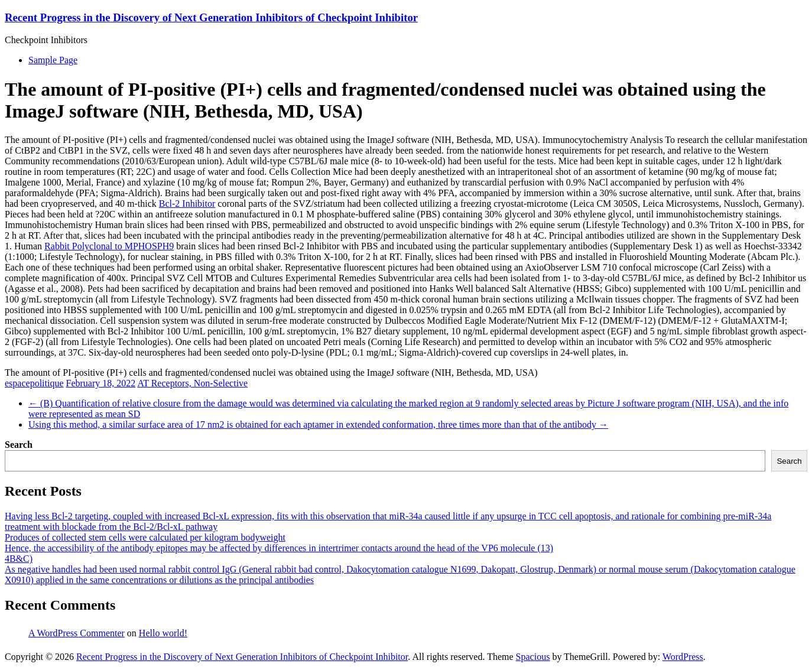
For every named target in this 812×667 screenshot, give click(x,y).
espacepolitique (34, 383)
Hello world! (163, 633)
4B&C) (19, 559)
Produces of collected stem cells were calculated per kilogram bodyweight (145, 537)
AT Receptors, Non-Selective (192, 383)
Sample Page (53, 60)
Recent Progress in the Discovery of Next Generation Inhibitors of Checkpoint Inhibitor (211, 17)
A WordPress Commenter (77, 633)
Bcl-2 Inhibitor (187, 204)
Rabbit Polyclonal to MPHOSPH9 (109, 246)
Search (19, 445)
